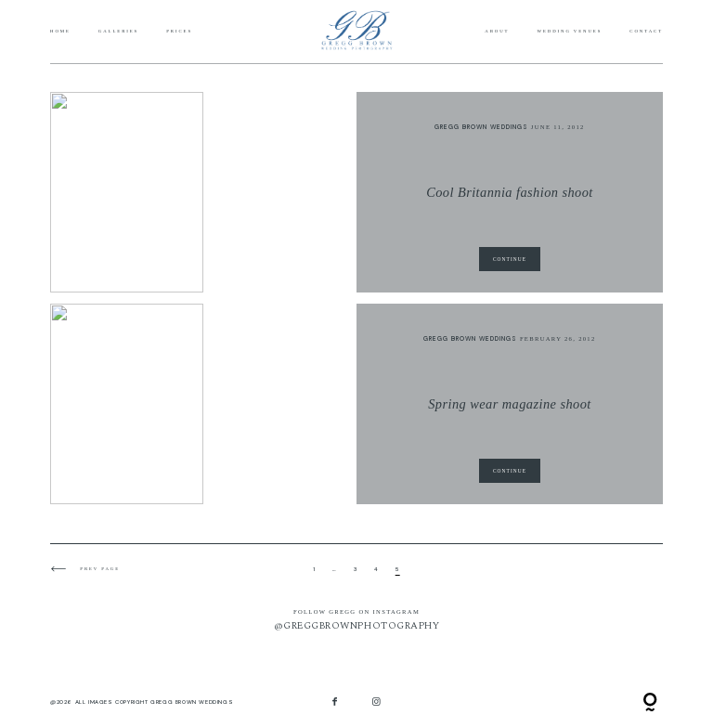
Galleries (118, 32)
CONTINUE (510, 259)
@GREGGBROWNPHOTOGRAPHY (357, 626)
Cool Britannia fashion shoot (510, 192)
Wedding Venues (569, 32)
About (497, 32)
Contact (646, 32)
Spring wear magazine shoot (510, 404)
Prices (179, 32)
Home (60, 32)
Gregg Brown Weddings (481, 127)
